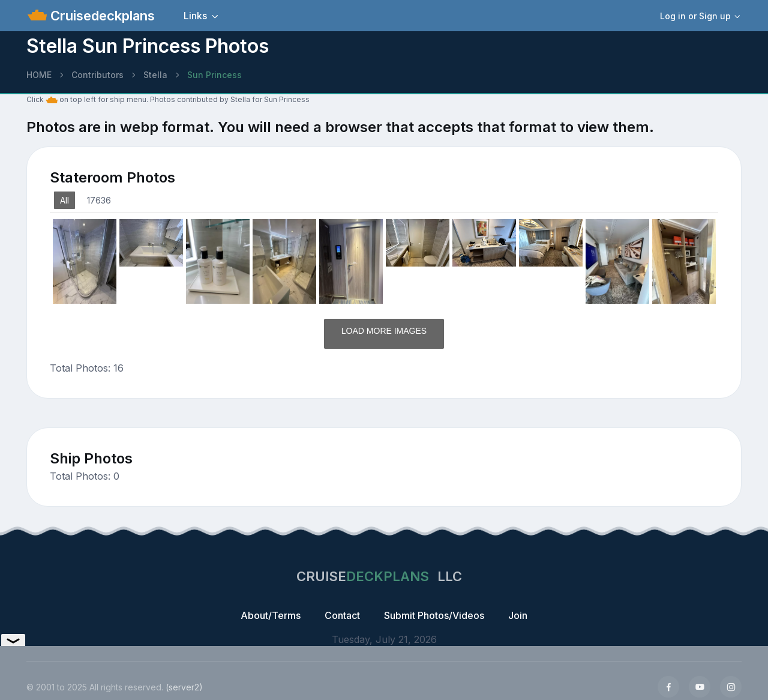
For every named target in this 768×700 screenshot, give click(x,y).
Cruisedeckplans (101, 16)
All (64, 200)
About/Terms (271, 615)
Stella (155, 75)
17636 (99, 200)
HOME (39, 75)
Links (195, 16)
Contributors (97, 75)
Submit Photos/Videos (434, 615)
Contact (342, 615)
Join (518, 615)
